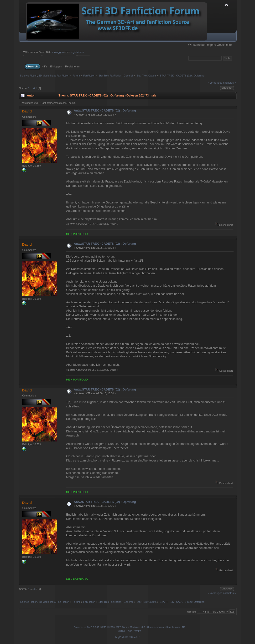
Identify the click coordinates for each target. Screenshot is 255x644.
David (27, 111)
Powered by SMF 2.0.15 (86, 627)
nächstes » (229, 83)
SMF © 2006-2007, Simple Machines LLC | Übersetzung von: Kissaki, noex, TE (143, 627)
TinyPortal (120, 637)
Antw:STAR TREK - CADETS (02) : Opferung (105, 111)
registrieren (77, 52)
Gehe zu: (192, 612)
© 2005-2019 (133, 637)
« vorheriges (215, 83)
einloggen (58, 52)
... (32, 88)
